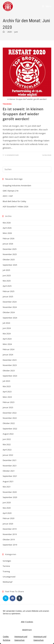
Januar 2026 (8, 244)
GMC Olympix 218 (11, 191)
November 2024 (10, 307)
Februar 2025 (9, 291)
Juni (16, 32)
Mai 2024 (7, 334)
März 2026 (7, 233)
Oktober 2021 (9, 471)
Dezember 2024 (10, 302)
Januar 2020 (8, 524)
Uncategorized (9, 577)
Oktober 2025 (9, 260)
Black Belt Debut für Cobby (14, 201)
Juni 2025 (7, 275)
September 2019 (10, 545)
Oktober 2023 (9, 371)
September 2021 (10, 476)
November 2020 (10, 492)
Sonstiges (7, 561)
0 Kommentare (12, 155)
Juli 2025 (6, 270)
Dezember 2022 (10, 413)
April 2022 (7, 450)
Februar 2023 (9, 402)
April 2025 (7, 286)
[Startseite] (4, 32)
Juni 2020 (7, 502)
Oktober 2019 (9, 539)
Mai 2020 (7, 508)
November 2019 (10, 534)
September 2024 (10, 318)
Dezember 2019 (10, 529)
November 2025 (10, 254)
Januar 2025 (8, 297)
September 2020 (10, 497)
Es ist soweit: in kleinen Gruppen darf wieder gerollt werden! (23, 114)
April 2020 (7, 513)
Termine (6, 566)
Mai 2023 (7, 386)
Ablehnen (27, 630)
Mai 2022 (7, 444)
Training (7, 104)
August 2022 (8, 434)
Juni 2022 (7, 439)
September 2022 (10, 429)
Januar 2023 (8, 407)
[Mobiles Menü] (47, 6)
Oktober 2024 (9, 312)
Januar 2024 (8, 355)
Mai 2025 (7, 281)
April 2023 (7, 392)
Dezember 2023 (10, 360)
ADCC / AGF (8, 196)
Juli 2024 (6, 323)
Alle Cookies (27, 622)
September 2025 (10, 265)
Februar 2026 (9, 238)
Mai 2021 (7, 487)
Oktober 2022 (9, 423)
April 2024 (7, 339)
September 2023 (10, 376)
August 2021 (8, 481)
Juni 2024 (7, 328)
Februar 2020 (9, 518)
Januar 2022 (8, 455)
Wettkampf (8, 582)
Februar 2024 (9, 349)
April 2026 (7, 228)
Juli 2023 (6, 381)
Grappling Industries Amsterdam (17, 185)
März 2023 (7, 397)
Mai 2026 (7, 223)
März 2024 (7, 344)
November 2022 (10, 418)
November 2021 (10, 466)
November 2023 (10, 365)
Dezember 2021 (10, 460)
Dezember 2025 (10, 249)
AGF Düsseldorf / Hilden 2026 (16, 207)
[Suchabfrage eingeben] (27, 169)
